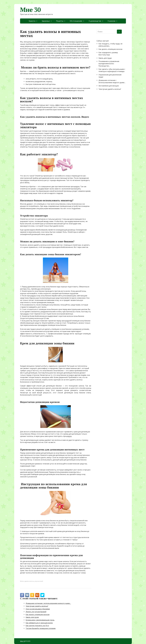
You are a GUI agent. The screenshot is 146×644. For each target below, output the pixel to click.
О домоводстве (95, 21)
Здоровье (46, 21)
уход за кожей (39, 581)
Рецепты (60, 21)
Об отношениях (76, 21)
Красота (32, 21)
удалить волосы (29, 581)
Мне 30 (30, 10)
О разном (111, 21)
